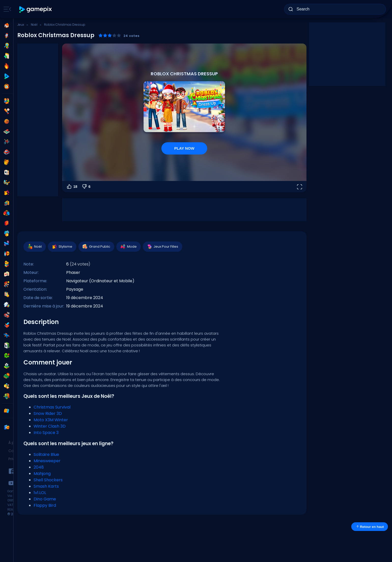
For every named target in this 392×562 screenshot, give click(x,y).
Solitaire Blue (46, 454)
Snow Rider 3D (48, 413)
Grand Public (96, 247)
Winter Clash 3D (50, 426)
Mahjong (42, 474)
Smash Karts (46, 486)
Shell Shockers (48, 480)
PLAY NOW (184, 148)
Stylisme (62, 247)
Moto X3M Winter (51, 420)
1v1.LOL (40, 493)
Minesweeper (47, 461)
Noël (34, 25)
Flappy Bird (45, 505)
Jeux (21, 25)
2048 (39, 467)
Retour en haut (370, 527)
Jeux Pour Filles (162, 247)
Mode (128, 247)
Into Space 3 (46, 433)
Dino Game (45, 499)
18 (72, 187)
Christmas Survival (52, 407)
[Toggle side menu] (6, 9)
